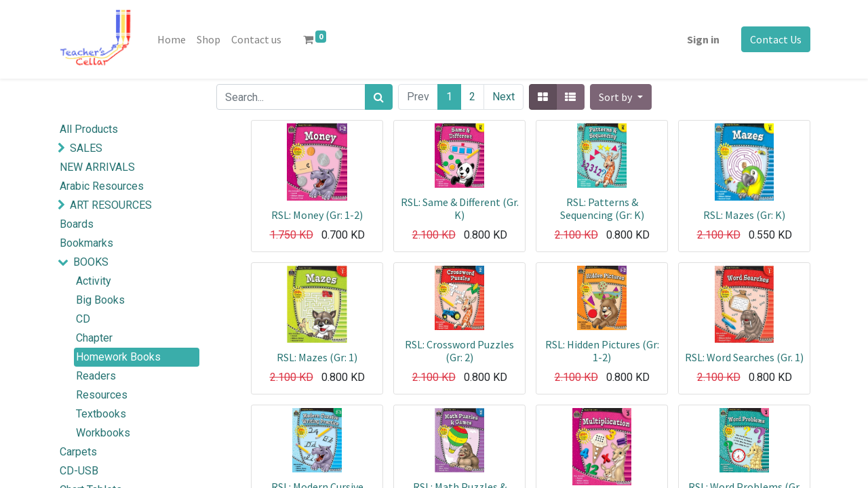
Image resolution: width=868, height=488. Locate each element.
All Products (89, 129)
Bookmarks (86, 243)
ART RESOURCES (111, 205)
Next (504, 97)
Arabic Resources (102, 186)
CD (83, 319)
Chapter (94, 338)
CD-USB (79, 471)
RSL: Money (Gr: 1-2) (317, 215)
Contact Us (776, 39)
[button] (620, 97)
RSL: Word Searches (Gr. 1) (744, 357)
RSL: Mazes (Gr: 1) (317, 357)
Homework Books (118, 357)
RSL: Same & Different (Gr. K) (460, 208)
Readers (96, 376)
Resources (102, 395)
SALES (86, 148)
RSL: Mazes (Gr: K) (744, 215)
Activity (94, 281)
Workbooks (103, 433)
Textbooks (101, 414)
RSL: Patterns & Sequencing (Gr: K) (602, 208)
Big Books (100, 300)
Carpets (78, 452)
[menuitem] (172, 39)
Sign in (703, 39)
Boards (77, 224)
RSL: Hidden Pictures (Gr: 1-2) (602, 351)
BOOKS (91, 262)
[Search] (379, 97)
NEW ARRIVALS (97, 167)
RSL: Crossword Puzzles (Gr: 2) (459, 351)
